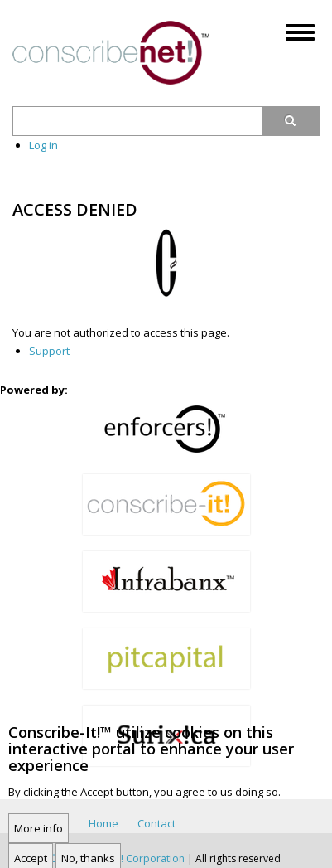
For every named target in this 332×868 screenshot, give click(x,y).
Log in (43, 145)
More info (38, 838)
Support (49, 351)
